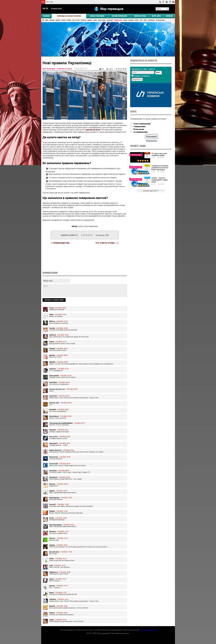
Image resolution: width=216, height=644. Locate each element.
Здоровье (58, 20)
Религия (137, 20)
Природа (125, 20)
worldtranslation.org (148, 630)
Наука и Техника (102, 20)
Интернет (63, 20)
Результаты (152, 141)
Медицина (90, 20)
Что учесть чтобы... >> (107, 243)
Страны (145, 20)
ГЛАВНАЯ (46, 16)
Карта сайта (156, 16)
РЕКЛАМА (169, 16)
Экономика (52, 20)
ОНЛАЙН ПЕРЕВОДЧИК (119, 16)
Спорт (141, 20)
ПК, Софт (78, 20)
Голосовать (151, 137)
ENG (52, 2)
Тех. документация (160, 20)
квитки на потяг (93, 130)
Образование (110, 20)
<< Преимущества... (61, 243)
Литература (83, 20)
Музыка (95, 20)
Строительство (151, 20)
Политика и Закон (118, 20)
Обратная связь (140, 16)
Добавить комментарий (54, 300)
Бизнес (47, 20)
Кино (73, 20)
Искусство (69, 20)
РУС (43, 2)
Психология (131, 20)
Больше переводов (97, 16)
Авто (43, 20)
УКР (47, 2)
